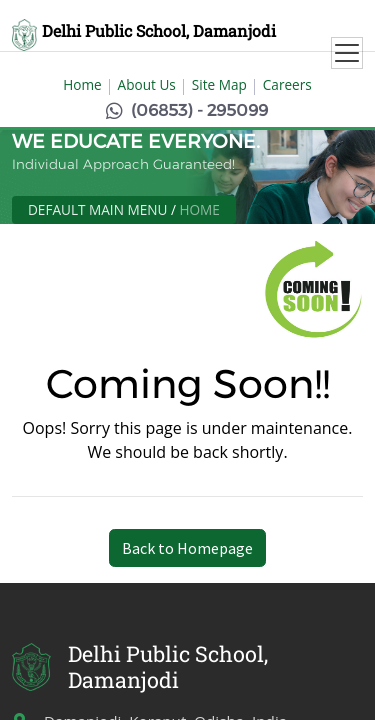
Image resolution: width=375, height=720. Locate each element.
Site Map (219, 84)
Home (82, 84)
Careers (287, 84)
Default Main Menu (97, 209)
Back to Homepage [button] (187, 548)
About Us (147, 84)
